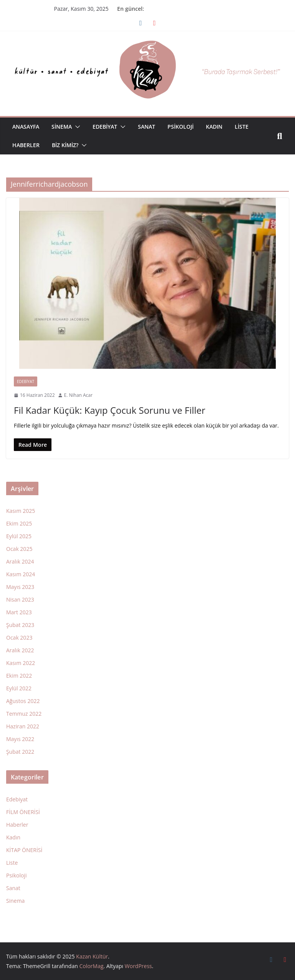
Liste (242, 127)
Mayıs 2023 (20, 587)
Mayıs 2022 (20, 739)
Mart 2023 (19, 612)
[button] (76, 127)
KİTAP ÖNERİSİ (24, 850)
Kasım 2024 (21, 574)
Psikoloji (181, 127)
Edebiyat (105, 127)
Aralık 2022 (20, 650)
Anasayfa (26, 127)
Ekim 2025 (19, 523)
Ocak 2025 (19, 549)
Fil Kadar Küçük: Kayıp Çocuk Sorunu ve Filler (110, 410)
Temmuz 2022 (24, 714)
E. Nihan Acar (78, 395)
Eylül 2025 (19, 536)
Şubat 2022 (20, 752)
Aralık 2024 (20, 561)
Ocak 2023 (19, 638)
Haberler (26, 145)
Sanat (147, 127)
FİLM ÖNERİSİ (23, 812)
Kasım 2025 (21, 511)
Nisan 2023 (20, 599)
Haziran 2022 (23, 726)
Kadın (214, 127)
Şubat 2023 (20, 625)
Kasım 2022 (21, 663)
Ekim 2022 (19, 676)
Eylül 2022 (19, 688)
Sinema (62, 127)
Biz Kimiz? (65, 145)
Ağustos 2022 (23, 701)
